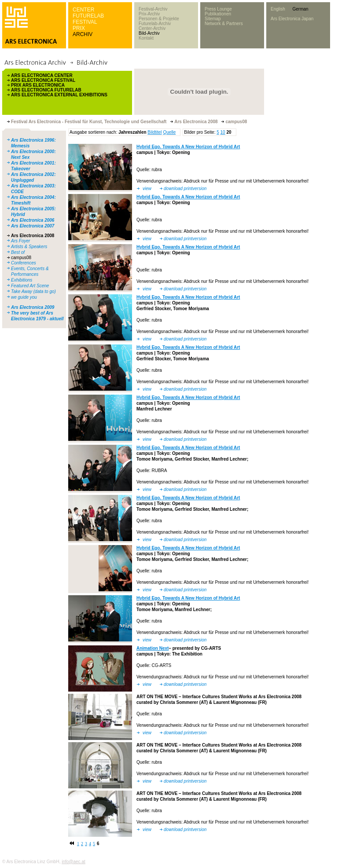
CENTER (83, 10)
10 (223, 132)
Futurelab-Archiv (155, 24)
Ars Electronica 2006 (33, 220)
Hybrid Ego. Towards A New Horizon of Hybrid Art (188, 147)
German (300, 9)
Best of (18, 252)
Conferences (24, 263)
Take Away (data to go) (33, 291)
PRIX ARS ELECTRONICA (38, 85)
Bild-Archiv (149, 33)
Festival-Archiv (153, 9)
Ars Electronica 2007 (33, 226)
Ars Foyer (20, 241)
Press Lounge (218, 9)
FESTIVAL (85, 22)
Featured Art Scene (30, 286)
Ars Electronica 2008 (33, 236)
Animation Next (152, 648)
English (278, 9)
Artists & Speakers (29, 247)
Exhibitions (22, 280)
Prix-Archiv (149, 14)
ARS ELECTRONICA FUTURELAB (46, 90)
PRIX (79, 28)
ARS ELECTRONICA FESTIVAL (43, 80)
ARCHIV (83, 34)
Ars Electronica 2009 (33, 307)
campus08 (21, 258)
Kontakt (146, 38)
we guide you (24, 297)
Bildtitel (154, 132)
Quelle (169, 132)
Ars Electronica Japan (292, 19)
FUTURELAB (88, 16)
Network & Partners (224, 24)
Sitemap (213, 19)
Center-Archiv (152, 28)
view (147, 189)
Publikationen (218, 14)
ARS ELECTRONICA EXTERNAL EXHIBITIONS (59, 95)
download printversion (185, 189)
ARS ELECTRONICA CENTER (42, 75)
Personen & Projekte (159, 19)
